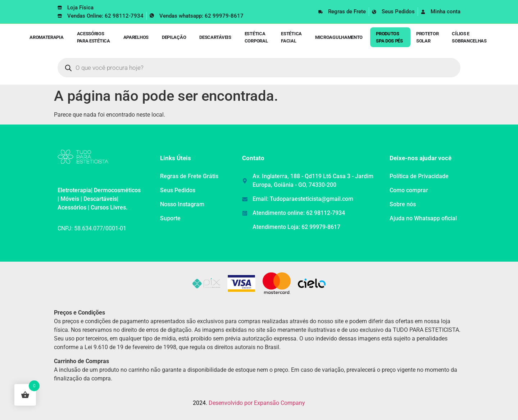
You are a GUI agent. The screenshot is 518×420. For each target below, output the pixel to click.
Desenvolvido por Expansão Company (257, 403)
